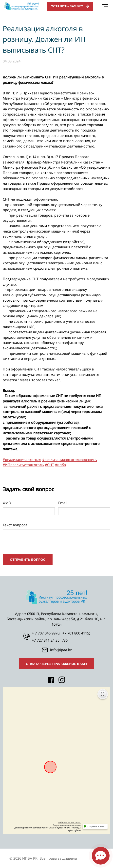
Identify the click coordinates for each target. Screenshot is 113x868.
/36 (65, 640)
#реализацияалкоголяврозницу (70, 460)
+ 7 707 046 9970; (46, 633)
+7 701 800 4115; (76, 633)
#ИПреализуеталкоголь (23, 465)
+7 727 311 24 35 (46, 640)
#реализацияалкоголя (22, 460)
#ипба (60, 465)
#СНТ (49, 465)
